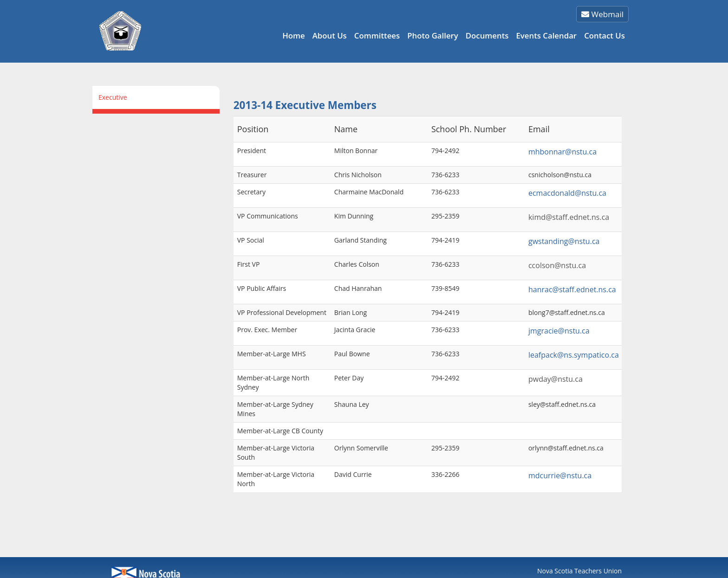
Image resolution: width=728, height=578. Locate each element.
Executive (113, 97)
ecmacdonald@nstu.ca (567, 193)
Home (294, 35)
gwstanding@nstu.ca (564, 241)
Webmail (602, 14)
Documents (487, 35)
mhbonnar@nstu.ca (562, 152)
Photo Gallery (433, 35)
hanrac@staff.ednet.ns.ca (572, 289)
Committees (377, 35)
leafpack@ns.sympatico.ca (574, 355)
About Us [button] (330, 35)
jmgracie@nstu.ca (559, 331)
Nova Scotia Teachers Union (579, 571)
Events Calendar (546, 35)
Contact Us (604, 35)
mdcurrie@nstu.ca (560, 475)
